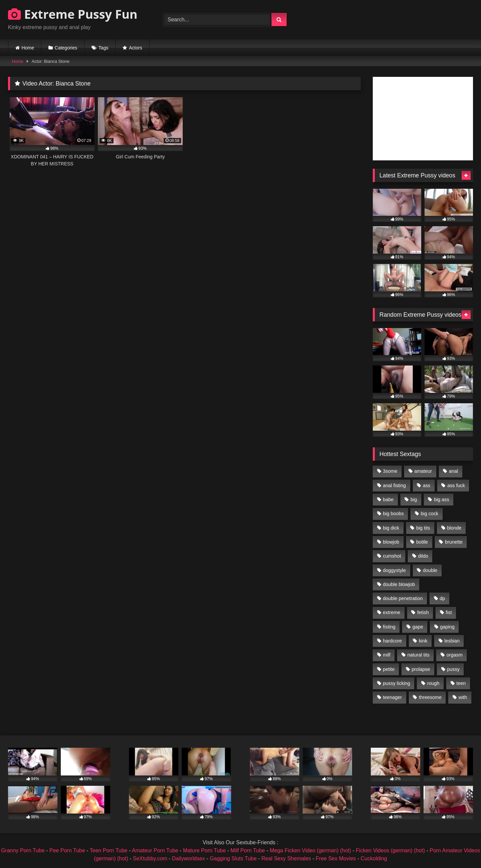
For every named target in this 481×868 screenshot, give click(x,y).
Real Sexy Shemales (286, 858)
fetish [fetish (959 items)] (423, 612)
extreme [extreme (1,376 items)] (391, 612)
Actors (136, 48)
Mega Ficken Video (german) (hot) (310, 850)
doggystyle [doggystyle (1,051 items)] (394, 570)
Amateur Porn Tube (155, 850)
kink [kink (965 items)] (423, 641)
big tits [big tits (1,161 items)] (423, 528)
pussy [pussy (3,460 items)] (453, 669)
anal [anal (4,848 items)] (453, 471)
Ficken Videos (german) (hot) (390, 850)
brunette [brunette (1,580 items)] (454, 542)
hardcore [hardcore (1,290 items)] (392, 641)
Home (28, 48)
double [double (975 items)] (430, 570)
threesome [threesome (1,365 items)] (430, 697)
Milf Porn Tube (248, 850)
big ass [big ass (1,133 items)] (442, 499)
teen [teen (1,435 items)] (461, 683)
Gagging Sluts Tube (233, 858)
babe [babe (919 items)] (388, 499)
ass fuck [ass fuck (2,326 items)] (456, 485)
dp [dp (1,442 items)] (442, 598)
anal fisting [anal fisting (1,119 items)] (394, 485)
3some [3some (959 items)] (390, 471)
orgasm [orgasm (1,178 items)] (455, 655)
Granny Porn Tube (23, 850)
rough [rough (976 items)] (433, 683)
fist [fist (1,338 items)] (449, 612)
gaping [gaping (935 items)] (447, 627)
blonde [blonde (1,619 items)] (454, 528)
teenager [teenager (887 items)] (392, 697)
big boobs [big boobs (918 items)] (393, 514)
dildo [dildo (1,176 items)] (423, 556)
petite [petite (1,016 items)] (389, 669)
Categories (66, 48)
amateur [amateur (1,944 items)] (423, 471)
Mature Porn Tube (204, 850)
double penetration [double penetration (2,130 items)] (403, 598)
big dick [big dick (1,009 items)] (391, 528)
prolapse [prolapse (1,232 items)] (421, 669)
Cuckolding (374, 858)
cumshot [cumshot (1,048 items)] (392, 556)
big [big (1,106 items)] (414, 499)
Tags (104, 48)
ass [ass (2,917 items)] (427, 485)
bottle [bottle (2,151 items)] (422, 542)
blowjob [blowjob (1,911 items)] (391, 542)
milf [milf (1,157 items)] (386, 655)
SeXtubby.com (151, 858)
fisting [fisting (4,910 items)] (389, 627)
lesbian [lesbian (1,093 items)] (452, 641)
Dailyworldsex (189, 858)
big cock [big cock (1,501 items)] (430, 514)
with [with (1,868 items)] (463, 697)
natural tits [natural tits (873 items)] (418, 655)
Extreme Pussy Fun (73, 14)
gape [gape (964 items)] (418, 627)
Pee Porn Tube (67, 850)
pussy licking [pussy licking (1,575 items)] (396, 683)
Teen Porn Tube (109, 850)
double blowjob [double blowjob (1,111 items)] (399, 584)
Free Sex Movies (336, 858)
